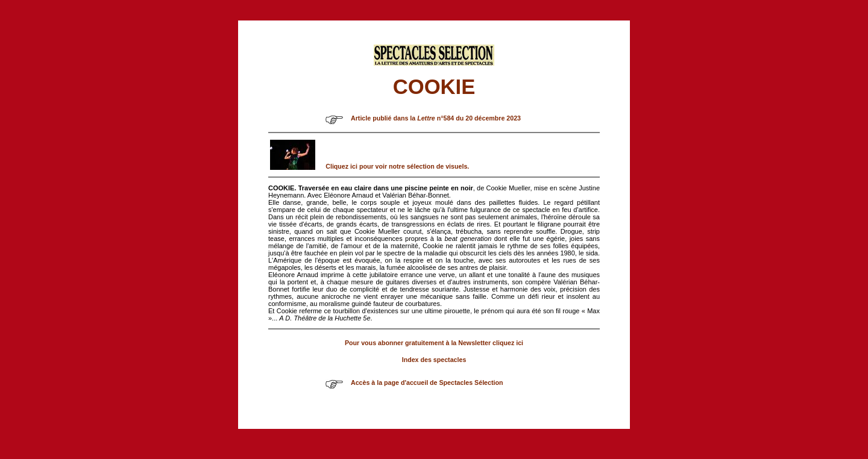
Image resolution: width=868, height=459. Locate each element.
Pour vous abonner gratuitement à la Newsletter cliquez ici (434, 343)
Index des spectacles (434, 360)
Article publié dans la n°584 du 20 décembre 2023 (436, 118)
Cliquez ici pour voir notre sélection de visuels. (397, 166)
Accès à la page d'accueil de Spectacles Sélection (427, 382)
